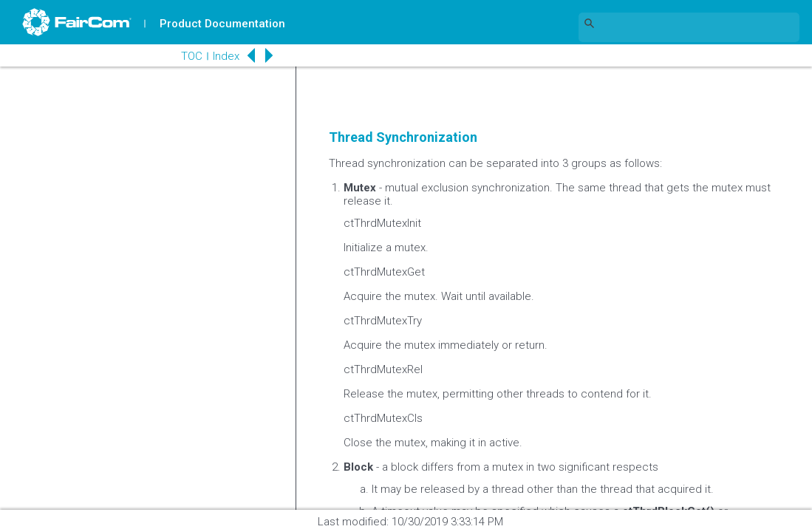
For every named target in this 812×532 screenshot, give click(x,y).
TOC (192, 56)
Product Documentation (222, 24)
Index (226, 56)
